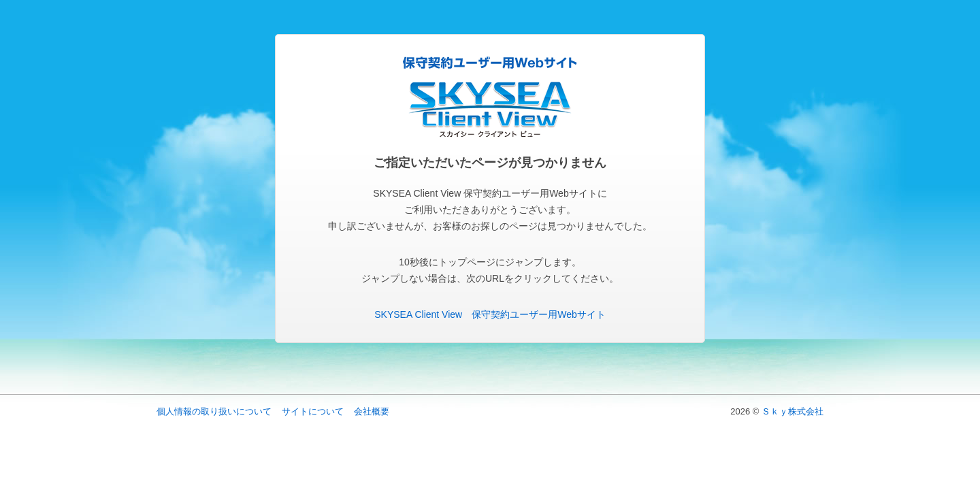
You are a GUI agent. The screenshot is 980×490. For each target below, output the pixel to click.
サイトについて (313, 411)
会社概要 (372, 411)
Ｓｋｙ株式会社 (793, 411)
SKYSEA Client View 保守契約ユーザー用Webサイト (490, 314)
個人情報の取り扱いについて (214, 411)
